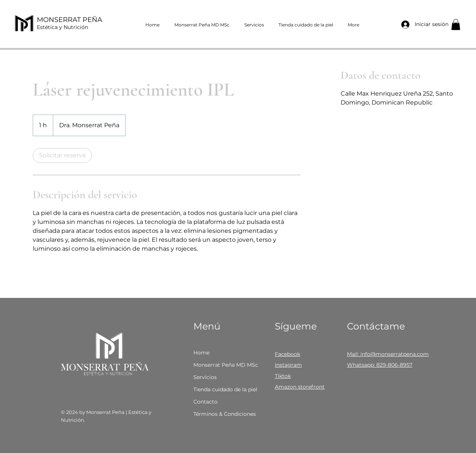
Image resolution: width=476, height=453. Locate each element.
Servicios (205, 377)
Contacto (205, 402)
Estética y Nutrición (62, 27)
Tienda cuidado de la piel (224, 389)
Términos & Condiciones (224, 414)
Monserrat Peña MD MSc (224, 365)
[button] (456, 25)
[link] (62, 155)
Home (201, 353)
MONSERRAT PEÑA (70, 20)
